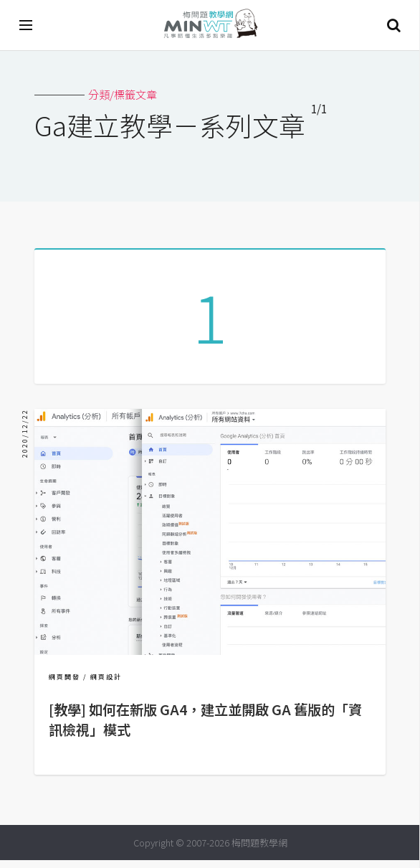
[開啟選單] (27, 25)
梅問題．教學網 (210, 25)
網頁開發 (65, 685)
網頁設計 (106, 685)
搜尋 (393, 25)
